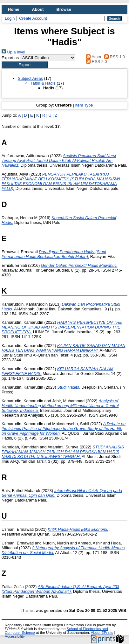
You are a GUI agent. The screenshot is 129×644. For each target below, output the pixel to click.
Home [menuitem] (14, 9)
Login (10, 18)
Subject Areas (30, 78)
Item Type (84, 105)
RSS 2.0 (96, 62)
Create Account (33, 18)
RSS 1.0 (114, 57)
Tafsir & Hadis (43, 83)
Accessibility (15, 636)
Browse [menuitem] (64, 9)
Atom (93, 57)
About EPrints (102, 633)
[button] (25, 65)
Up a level (13, 52)
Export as (10, 58)
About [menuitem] (38, 9)
